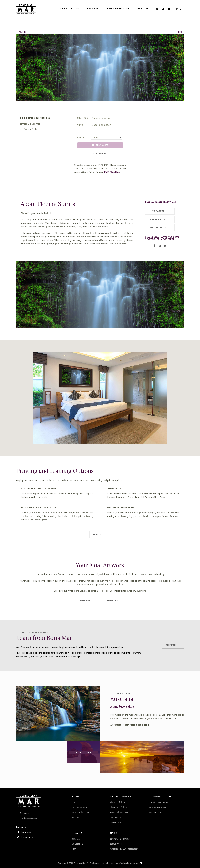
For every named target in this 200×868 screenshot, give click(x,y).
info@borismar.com (29, 818)
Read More (171, 645)
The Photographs (79, 807)
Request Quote (100, 153)
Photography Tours (80, 812)
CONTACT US (158, 211)
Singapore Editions (119, 807)
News (74, 848)
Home (74, 802)
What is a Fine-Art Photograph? (124, 848)
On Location (77, 843)
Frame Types (116, 843)
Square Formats (117, 822)
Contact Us (112, 601)
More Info (98, 535)
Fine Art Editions (118, 802)
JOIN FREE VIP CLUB (158, 228)
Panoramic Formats (119, 812)
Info (179, 9)
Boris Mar (76, 817)
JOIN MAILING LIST (158, 219)
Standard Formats (118, 817)
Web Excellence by (131, 863)
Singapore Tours (156, 812)
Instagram (25, 837)
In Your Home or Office (120, 838)
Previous (22, 32)
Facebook (24, 832)
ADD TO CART (100, 145)
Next (180, 32)
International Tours (157, 807)
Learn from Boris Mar (158, 802)
